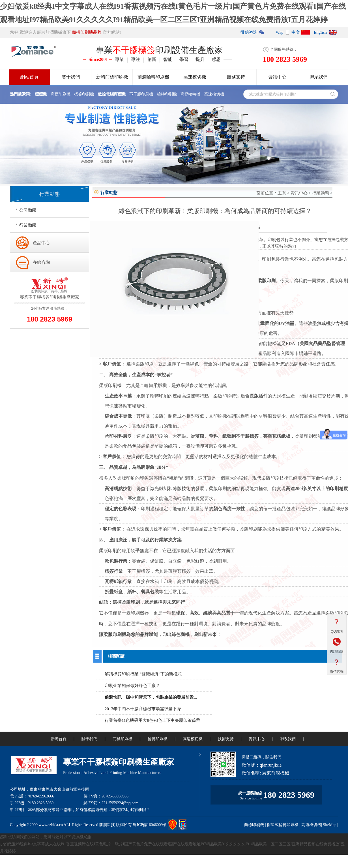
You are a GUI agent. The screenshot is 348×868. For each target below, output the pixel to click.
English (320, 32)
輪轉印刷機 (167, 94)
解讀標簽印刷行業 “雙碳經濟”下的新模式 (143, 674)
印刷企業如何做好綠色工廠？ (132, 686)
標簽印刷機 (84, 94)
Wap (280, 32)
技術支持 (226, 739)
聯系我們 (319, 77)
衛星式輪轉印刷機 (283, 825)
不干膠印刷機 (141, 94)
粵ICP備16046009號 (150, 825)
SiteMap (329, 825)
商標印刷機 (61, 94)
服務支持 (236, 77)
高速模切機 (195, 77)
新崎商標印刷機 (112, 77)
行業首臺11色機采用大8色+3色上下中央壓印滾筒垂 (152, 720)
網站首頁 (29, 77)
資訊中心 (277, 77)
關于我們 (71, 77)
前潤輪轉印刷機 (153, 77)
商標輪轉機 (190, 94)
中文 (296, 32)
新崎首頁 (59, 739)
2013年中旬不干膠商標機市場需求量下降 (143, 709)
